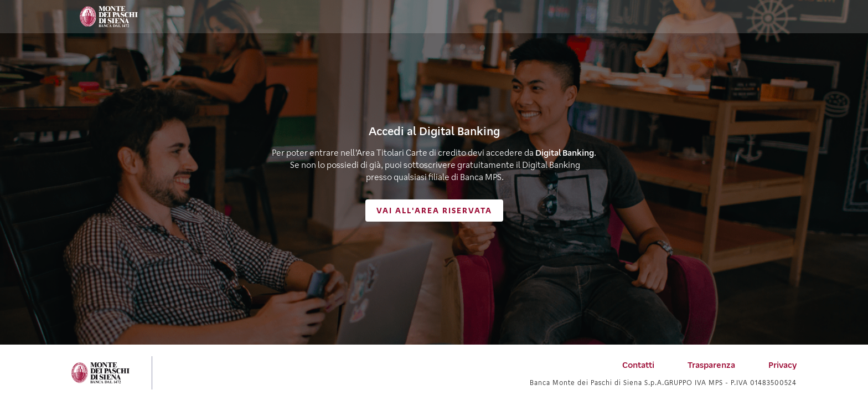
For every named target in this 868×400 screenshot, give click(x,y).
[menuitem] (638, 364)
